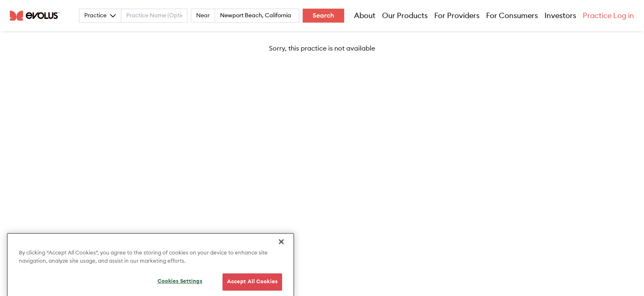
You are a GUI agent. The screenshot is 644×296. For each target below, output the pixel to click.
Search (323, 16)
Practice (100, 16)
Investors (560, 16)
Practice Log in (608, 16)
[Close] (281, 248)
